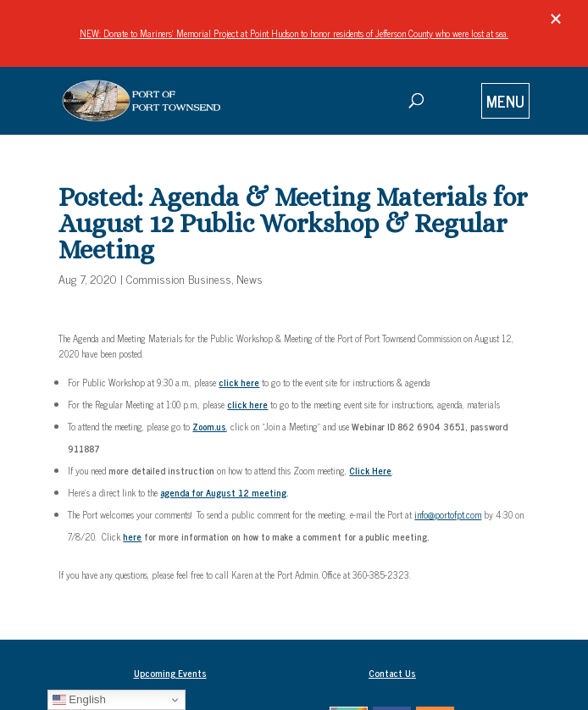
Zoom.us (209, 426)
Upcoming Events (170, 673)
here (132, 536)
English (79, 700)
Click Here (370, 470)
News (250, 278)
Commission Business (179, 278)
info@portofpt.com (448, 514)
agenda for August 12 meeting (223, 492)
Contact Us (392, 673)
